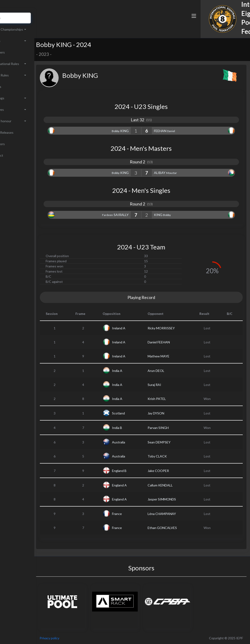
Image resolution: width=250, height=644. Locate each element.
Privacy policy (75, 638)
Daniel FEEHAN (172, 342)
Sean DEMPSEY (172, 442)
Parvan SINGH (171, 428)
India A (136, 371)
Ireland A (137, 328)
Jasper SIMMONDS (175, 499)
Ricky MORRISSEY (174, 328)
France (136, 514)
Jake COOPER (171, 471)
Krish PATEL (170, 399)
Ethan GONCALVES (175, 528)
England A (138, 485)
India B (136, 428)
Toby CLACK (170, 456)
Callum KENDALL (173, 485)
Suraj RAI (168, 385)
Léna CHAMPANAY (175, 514)
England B (138, 471)
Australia (137, 442)
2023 (70, 54)
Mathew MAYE (172, 356)
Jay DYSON (169, 413)
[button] (180, 24)
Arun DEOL (169, 371)
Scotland (137, 413)
